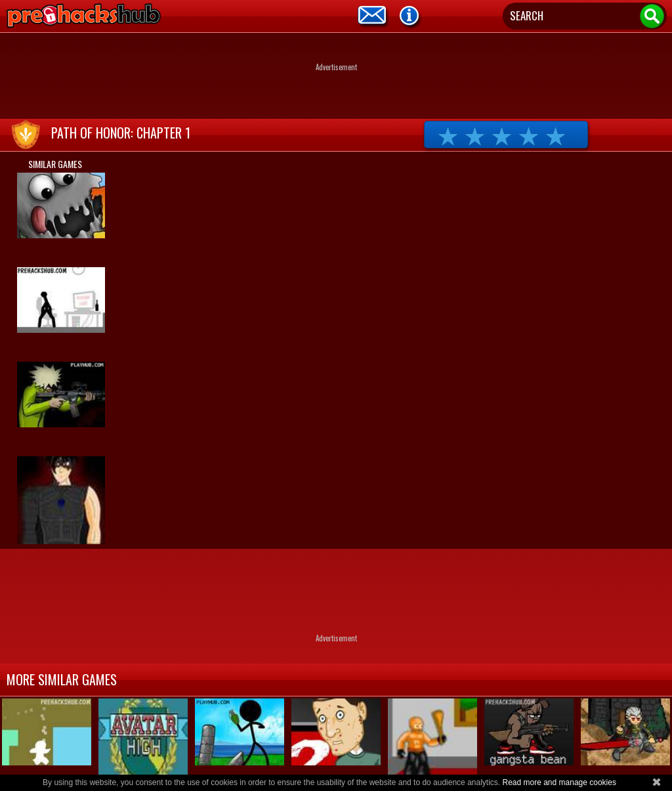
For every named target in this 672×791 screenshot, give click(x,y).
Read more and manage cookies (559, 782)
